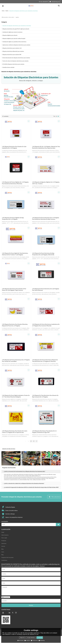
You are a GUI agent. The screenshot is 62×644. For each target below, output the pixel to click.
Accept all (40, 638)
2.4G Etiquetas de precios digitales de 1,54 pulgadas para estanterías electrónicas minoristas (15, 184)
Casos (3, 560)
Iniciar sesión (11, 17)
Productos (4, 549)
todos (7, 11)
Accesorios (6, 605)
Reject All (22, 638)
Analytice (27, 640)
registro (17, 17)
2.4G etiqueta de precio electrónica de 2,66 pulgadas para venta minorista (44, 294)
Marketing (42, 640)
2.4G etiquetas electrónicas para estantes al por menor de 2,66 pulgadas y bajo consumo (15, 294)
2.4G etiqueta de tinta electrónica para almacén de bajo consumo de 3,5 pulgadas (46, 403)
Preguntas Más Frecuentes (8, 566)
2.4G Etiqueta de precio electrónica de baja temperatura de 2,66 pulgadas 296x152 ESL (44, 258)
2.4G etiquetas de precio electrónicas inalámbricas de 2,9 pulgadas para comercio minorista (46, 331)
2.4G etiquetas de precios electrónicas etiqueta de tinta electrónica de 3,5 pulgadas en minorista (46, 367)
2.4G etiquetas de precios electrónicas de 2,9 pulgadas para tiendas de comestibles (14, 367)
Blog (2, 557)
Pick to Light (4, 546)
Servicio (3, 554)
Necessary (21, 640)
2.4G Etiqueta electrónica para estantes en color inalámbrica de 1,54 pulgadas (15, 148)
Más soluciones (55, 505)
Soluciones (4, 552)
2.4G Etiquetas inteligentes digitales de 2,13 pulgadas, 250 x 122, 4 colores (44, 184)
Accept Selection (31, 638)
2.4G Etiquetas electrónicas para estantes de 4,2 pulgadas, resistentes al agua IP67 (45, 439)
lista (56, 116)
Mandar (31, 613)
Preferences (34, 640)
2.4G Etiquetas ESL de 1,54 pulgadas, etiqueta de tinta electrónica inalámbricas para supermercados (46, 148)
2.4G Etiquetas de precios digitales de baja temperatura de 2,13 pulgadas (14, 220)
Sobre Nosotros (5, 543)
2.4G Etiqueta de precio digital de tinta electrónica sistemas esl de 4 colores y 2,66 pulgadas (16, 258)
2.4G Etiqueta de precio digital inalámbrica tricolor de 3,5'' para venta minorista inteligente (16, 403)
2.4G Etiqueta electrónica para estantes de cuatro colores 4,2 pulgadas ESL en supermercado (15, 439)
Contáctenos (4, 568)
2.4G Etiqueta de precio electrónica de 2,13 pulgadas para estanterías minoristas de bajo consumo (44, 221)
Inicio (3, 11)
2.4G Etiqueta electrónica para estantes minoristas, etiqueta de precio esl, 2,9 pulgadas (16, 331)
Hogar (3, 540)
